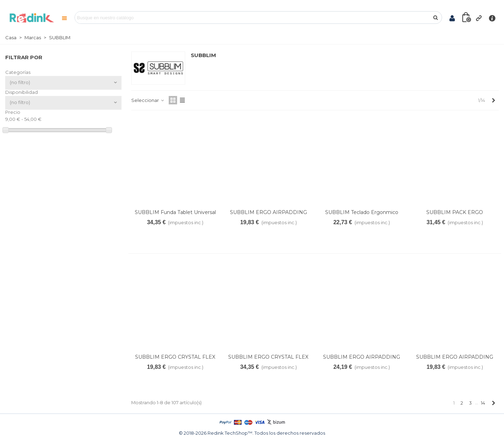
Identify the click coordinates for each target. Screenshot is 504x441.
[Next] (493, 100)
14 (483, 403)
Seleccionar (148, 100)
